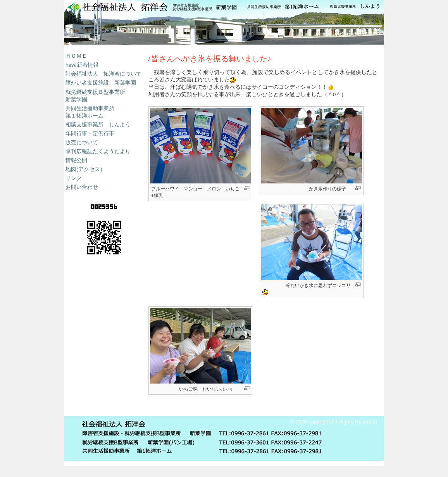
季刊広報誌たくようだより (98, 151)
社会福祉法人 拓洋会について (103, 74)
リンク (74, 178)
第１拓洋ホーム (84, 116)
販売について (82, 143)
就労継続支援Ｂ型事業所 (95, 92)
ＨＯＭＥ (76, 56)
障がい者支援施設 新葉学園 (101, 83)
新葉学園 (224, 22)
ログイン (370, 405)
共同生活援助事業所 (90, 108)
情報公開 (76, 160)
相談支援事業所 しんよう (98, 125)
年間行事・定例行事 (90, 134)
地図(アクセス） (85, 169)
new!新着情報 (82, 65)
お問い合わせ (82, 187)
